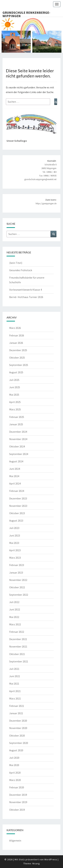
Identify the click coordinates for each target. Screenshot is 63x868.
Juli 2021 (14, 669)
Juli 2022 (14, 602)
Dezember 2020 (18, 721)
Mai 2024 (14, 476)
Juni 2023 (15, 535)
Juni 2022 (15, 609)
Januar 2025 (16, 424)
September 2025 (19, 365)
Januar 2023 (16, 573)
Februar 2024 (17, 491)
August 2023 (16, 521)
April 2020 (15, 773)
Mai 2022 (14, 617)
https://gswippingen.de (46, 204)
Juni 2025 (15, 387)
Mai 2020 (14, 765)
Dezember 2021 (18, 639)
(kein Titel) (16, 263)
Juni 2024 (15, 469)
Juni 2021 (15, 676)
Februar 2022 (17, 632)
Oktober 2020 (17, 736)
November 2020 (18, 728)
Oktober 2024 (17, 446)
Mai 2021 (14, 684)
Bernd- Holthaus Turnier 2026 (26, 297)
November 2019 (18, 802)
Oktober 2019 (17, 810)
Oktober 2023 (17, 513)
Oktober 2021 (17, 654)
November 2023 (18, 506)
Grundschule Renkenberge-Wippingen (26, 14)
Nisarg (36, 863)
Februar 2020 (17, 787)
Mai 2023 (14, 543)
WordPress (51, 859)
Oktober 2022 (17, 587)
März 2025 (15, 409)
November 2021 (18, 646)
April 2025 (15, 402)
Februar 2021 (17, 706)
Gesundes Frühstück (21, 270)
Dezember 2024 (18, 432)
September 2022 (19, 595)
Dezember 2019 (18, 795)
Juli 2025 (14, 380)
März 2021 (15, 698)
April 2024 (15, 483)
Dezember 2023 (18, 498)
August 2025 (16, 372)
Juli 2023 (14, 528)
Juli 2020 (14, 758)
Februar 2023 (17, 565)
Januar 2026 (16, 343)
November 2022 (18, 580)
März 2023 (15, 558)
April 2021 (15, 691)
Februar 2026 (17, 335)
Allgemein (15, 840)
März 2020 (15, 780)
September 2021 (19, 661)
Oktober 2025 (17, 358)
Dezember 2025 (18, 350)
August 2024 (16, 461)
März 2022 (15, 624)
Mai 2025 (14, 395)
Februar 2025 (17, 417)
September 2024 (19, 454)
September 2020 (19, 743)
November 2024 (18, 439)
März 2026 (15, 328)
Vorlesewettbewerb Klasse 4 (26, 290)
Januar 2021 (16, 713)
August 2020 (16, 750)
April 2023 (15, 550)
